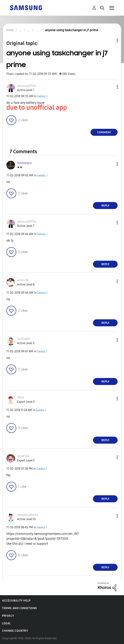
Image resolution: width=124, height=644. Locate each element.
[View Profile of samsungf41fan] (27, 86)
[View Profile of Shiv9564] (23, 456)
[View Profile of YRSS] (20, 398)
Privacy (8, 616)
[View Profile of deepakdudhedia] (28, 515)
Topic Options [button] (110, 41)
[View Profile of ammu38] (23, 280)
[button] (110, 87)
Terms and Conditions (20, 608)
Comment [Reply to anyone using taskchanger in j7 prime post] (104, 132)
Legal (6, 623)
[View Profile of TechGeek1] (24, 339)
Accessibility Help (16, 601)
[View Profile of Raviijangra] (24, 163)
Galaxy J (42, 96)
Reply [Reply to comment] (105, 206)
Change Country (15, 631)
